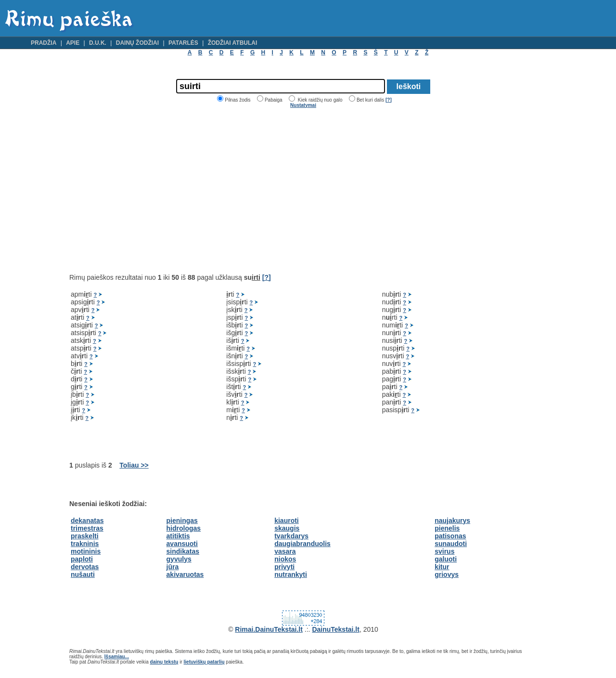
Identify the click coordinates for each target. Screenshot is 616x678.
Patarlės (183, 43)
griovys (447, 574)
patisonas (450, 536)
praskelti (85, 536)
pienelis (447, 528)
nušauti (83, 574)
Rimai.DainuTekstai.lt (269, 629)
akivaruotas (185, 574)
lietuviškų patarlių (204, 662)
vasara (285, 551)
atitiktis (178, 536)
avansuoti (182, 544)
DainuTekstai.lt (336, 629)
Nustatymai (303, 105)
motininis (86, 551)
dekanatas (87, 521)
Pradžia (44, 43)
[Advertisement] (150, 191)
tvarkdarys (291, 536)
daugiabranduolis (302, 544)
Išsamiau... (117, 657)
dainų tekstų (164, 662)
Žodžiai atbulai (233, 43)
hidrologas (184, 528)
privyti (284, 567)
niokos (285, 559)
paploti (82, 559)
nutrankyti (291, 574)
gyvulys (179, 559)
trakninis (85, 544)
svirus (444, 551)
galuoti (446, 559)
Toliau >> (134, 465)
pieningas (182, 521)
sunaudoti (451, 544)
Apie (73, 43)
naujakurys (452, 521)
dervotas (85, 567)
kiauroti (287, 521)
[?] (389, 100)
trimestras (87, 528)
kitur (442, 567)
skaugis (287, 528)
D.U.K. (98, 43)
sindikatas (183, 551)
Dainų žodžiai (137, 43)
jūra (173, 567)
